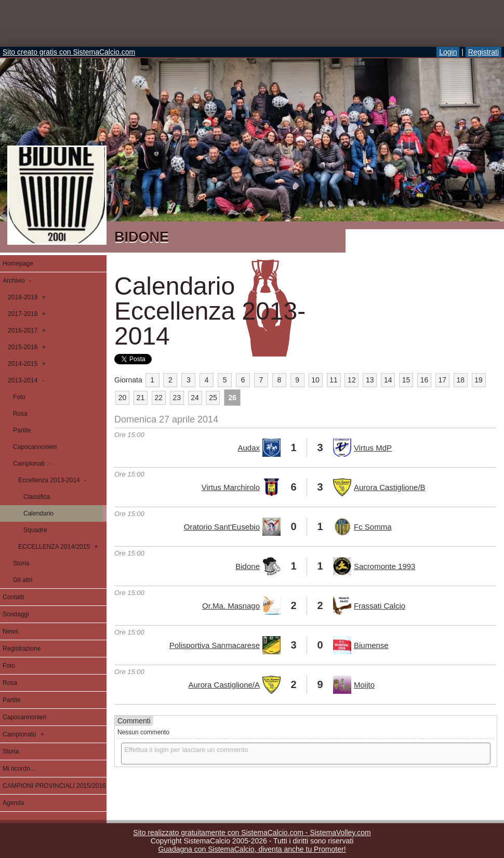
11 (334, 380)
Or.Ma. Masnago (231, 606)
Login (448, 52)
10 (315, 380)
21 (141, 398)
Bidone (248, 566)
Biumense (371, 645)
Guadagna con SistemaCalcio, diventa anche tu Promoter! (252, 849)
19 (479, 380)
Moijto (364, 685)
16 (425, 380)
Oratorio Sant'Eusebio (222, 527)
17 (443, 380)
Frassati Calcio (380, 606)
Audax (249, 448)
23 (177, 398)
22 (158, 398)
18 (460, 380)
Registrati (483, 52)
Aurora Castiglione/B (390, 487)
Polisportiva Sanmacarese (215, 645)
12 (352, 380)
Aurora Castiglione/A (224, 685)
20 (123, 398)
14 (388, 380)
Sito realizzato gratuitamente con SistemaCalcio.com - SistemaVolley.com (252, 833)
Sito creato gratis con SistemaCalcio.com (69, 52)
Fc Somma (373, 527)
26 (233, 398)
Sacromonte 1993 (384, 566)
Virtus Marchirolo (231, 487)
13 (370, 380)
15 (406, 380)
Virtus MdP (373, 448)
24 (195, 398)
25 (213, 398)
